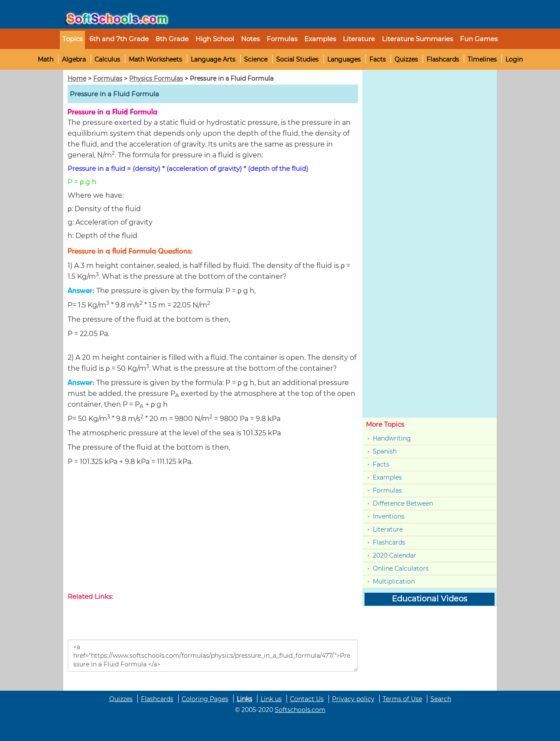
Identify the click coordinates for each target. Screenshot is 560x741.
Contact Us (307, 699)
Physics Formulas (156, 78)
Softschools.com (300, 710)
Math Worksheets (155, 59)
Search (441, 699)
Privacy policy (353, 699)
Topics (72, 39)
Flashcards (443, 59)
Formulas (282, 39)
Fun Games (479, 39)
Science (256, 59)
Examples (320, 39)
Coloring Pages (205, 699)
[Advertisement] (213, 531)
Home (77, 78)
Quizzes (406, 59)
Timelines (482, 59)
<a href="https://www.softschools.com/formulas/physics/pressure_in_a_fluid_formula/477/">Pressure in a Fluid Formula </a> (213, 656)
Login (514, 59)
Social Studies (297, 59)
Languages (344, 59)
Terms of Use (402, 699)
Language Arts (213, 59)
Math (46, 59)
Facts (378, 59)
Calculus (107, 59)
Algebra (74, 59)
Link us (271, 699)
